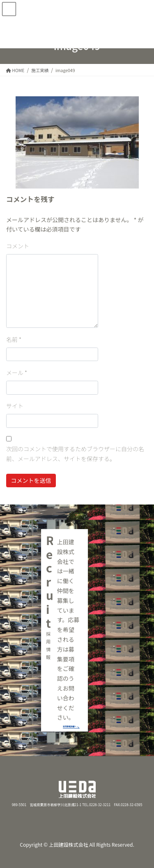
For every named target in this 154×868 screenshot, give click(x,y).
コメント (18, 246)
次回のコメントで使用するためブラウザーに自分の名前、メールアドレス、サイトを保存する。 (75, 454)
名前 (14, 339)
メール (17, 373)
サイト (15, 406)
